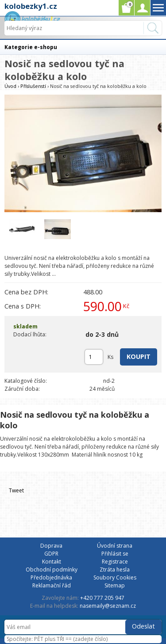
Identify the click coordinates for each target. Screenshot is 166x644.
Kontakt (52, 562)
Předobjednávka (51, 577)
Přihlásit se (115, 554)
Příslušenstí (33, 86)
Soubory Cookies (115, 577)
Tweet (16, 490)
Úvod (10, 86)
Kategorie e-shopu (31, 47)
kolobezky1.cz (31, 6)
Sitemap (115, 585)
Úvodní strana (115, 546)
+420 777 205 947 (102, 598)
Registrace (115, 562)
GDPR (51, 554)
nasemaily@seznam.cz (108, 606)
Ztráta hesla (115, 570)
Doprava (51, 546)
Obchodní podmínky (52, 570)
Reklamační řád (52, 585)
